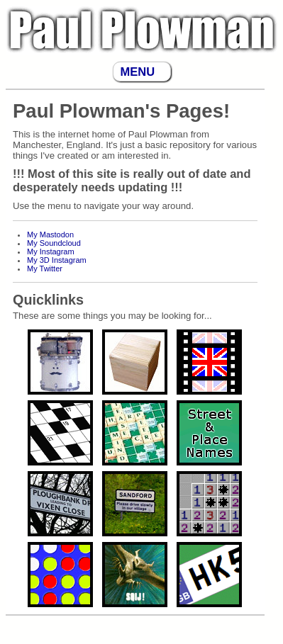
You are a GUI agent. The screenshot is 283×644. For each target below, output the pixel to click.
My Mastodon (50, 235)
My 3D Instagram (57, 260)
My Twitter (45, 269)
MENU (138, 72)
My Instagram (51, 252)
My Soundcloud (54, 243)
